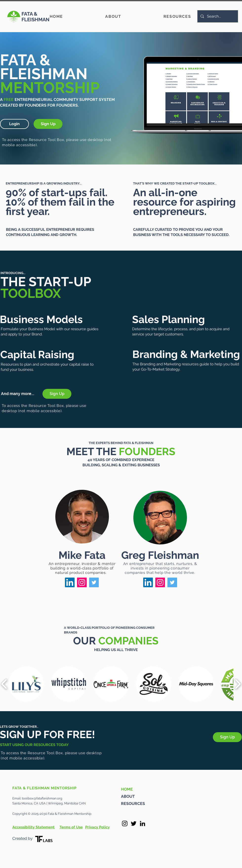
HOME (127, 789)
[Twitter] (94, 582)
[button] (14, 124)
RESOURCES (133, 804)
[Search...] (217, 16)
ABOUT (128, 796)
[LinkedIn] (70, 582)
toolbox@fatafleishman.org (42, 798)
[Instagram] (82, 582)
